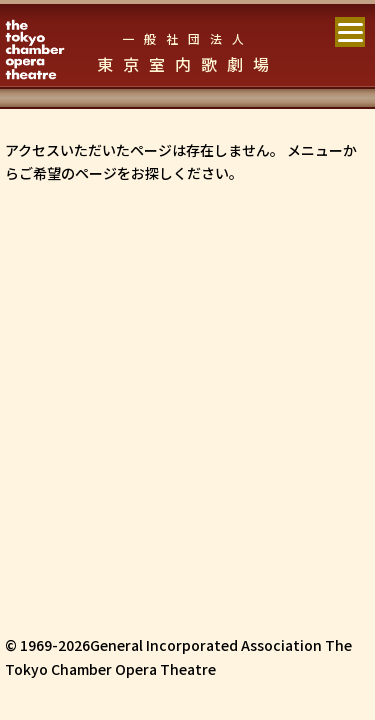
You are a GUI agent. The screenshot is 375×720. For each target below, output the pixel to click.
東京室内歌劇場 (187, 53)
